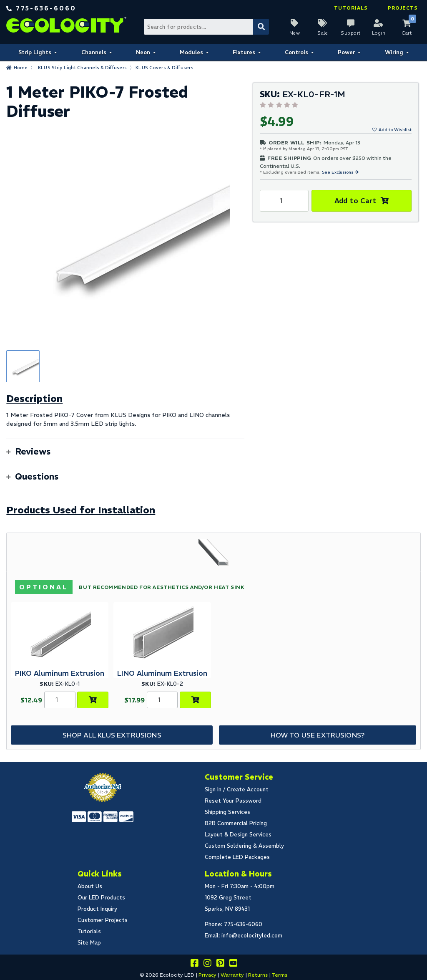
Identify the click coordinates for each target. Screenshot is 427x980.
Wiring (394, 52)
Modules (191, 52)
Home (21, 68)
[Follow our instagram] (207, 964)
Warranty (232, 975)
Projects (403, 8)
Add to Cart (355, 201)
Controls (296, 52)
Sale (323, 33)
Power (346, 52)
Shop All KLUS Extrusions (112, 735)
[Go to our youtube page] (233, 964)
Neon (143, 52)
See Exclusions (338, 172)
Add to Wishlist (395, 130)
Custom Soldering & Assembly (244, 846)
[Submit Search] (261, 27)
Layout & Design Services (238, 835)
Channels (94, 52)
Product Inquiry (97, 909)
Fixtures (244, 52)
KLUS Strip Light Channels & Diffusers (82, 68)
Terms (280, 975)
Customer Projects (103, 920)
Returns (258, 975)
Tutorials (351, 8)
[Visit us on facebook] (194, 964)
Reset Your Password (233, 801)
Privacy (207, 975)
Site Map (89, 943)
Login (379, 33)
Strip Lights (35, 52)
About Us (90, 886)
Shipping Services (227, 812)
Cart (407, 33)
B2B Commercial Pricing (236, 823)
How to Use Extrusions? (318, 735)
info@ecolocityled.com (252, 936)
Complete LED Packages (237, 857)
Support (351, 33)
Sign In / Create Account (237, 789)
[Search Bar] (206, 27)
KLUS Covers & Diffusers (165, 68)
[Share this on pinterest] (220, 964)
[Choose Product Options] (93, 700)
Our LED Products (101, 898)
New (295, 33)
